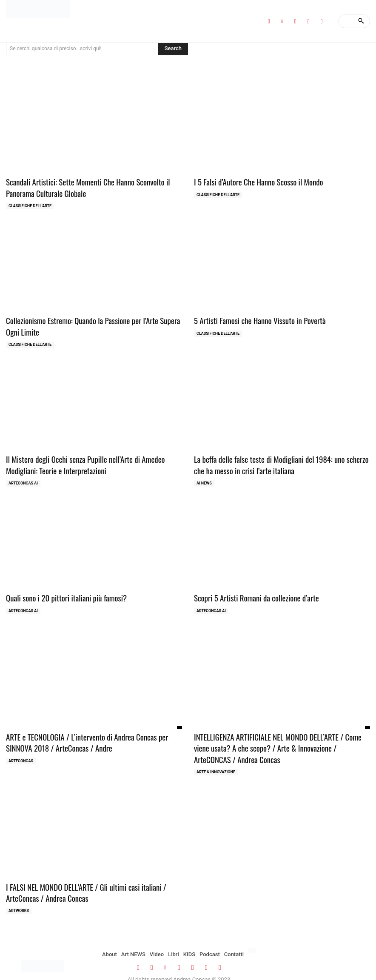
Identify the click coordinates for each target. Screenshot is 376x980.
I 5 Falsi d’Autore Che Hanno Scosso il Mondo (252, 181)
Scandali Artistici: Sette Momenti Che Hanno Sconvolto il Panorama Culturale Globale (94, 187)
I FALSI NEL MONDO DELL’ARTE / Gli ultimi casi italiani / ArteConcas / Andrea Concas (94, 881)
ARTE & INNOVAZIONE (216, 761)
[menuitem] (252, 937)
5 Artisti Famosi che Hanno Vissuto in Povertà (253, 318)
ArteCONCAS (21, 751)
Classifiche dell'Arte (30, 204)
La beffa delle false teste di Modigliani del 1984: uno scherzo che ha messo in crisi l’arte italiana (278, 460)
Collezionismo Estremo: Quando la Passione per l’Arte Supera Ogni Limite (91, 323)
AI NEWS (204, 477)
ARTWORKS (19, 897)
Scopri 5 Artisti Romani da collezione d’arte (250, 591)
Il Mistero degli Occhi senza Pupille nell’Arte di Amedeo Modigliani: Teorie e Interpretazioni (93, 460)
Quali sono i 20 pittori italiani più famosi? (60, 591)
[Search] (361, 21)
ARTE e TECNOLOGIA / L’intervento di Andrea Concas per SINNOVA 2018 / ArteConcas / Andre (92, 734)
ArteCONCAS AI (23, 477)
